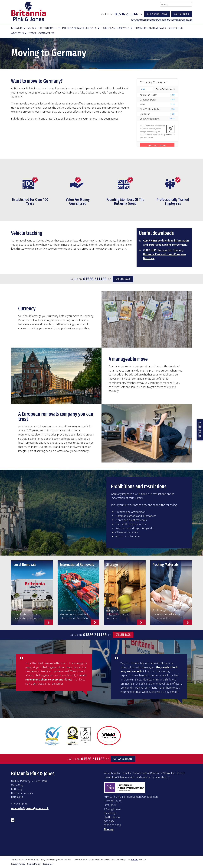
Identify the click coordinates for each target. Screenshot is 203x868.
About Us (17, 33)
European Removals (116, 28)
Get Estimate (200, 430)
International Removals (79, 28)
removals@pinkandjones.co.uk (30, 808)
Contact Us (46, 33)
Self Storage (48, 28)
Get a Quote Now (157, 14)
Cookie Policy (34, 864)
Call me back (123, 279)
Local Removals (22, 28)
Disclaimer (48, 864)
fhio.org (109, 829)
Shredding (176, 28)
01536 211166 (126, 14)
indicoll (134, 860)
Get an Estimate (123, 759)
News (32, 33)
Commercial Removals (150, 28)
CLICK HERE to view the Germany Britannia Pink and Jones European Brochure (165, 254)
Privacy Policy (18, 864)
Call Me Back (182, 14)
